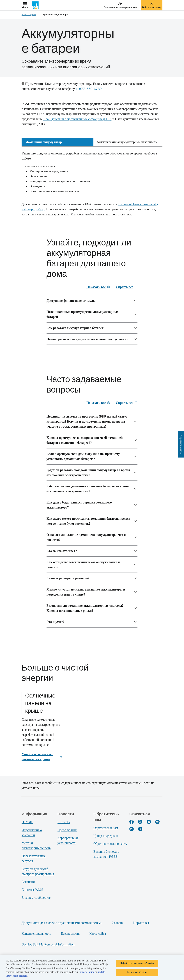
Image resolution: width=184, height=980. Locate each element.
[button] (25, 5)
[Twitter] (140, 822)
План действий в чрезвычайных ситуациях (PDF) (77, 119)
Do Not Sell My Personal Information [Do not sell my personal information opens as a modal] (48, 944)
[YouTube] (157, 822)
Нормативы (141, 923)
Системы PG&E (32, 890)
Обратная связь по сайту (110, 844)
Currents (64, 822)
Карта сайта (98, 934)
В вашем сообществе (36, 898)
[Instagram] (132, 829)
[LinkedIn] (149, 822)
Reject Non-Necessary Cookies (137, 965)
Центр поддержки (106, 836)
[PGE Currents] (140, 829)
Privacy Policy (86, 973)
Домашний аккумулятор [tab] (44, 142)
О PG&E (27, 822)
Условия (118, 923)
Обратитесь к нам (106, 828)
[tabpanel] (92, 394)
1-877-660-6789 (89, 89)
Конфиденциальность (36, 934)
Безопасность (70, 934)
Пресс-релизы (67, 830)
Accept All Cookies (137, 974)
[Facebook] (132, 822)
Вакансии (28, 882)
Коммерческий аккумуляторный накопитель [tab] (127, 142)
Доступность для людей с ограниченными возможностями (62, 923)
